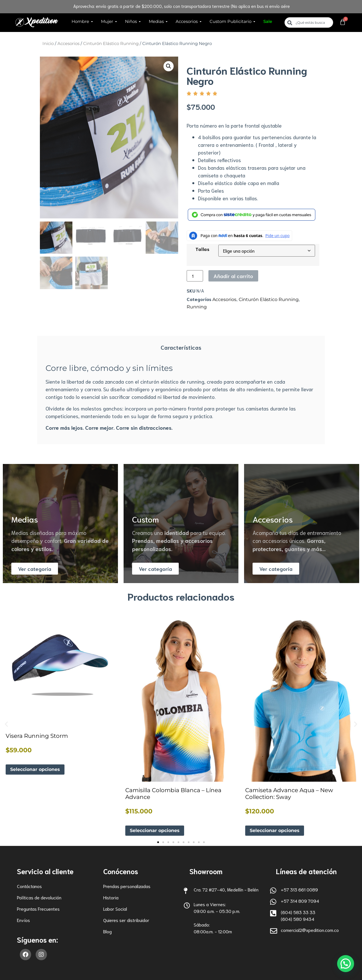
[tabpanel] (181, 398)
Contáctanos (29, 886)
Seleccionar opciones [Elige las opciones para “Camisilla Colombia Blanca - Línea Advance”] (155, 830)
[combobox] (309, 22)
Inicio (48, 44)
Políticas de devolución (39, 897)
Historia (111, 897)
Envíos (23, 920)
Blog (107, 931)
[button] (169, 66)
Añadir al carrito (233, 276)
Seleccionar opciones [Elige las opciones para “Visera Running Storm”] (35, 769)
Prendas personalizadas (127, 886)
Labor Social (115, 909)
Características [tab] (181, 347)
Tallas (202, 249)
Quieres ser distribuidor (126, 920)
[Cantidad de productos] (195, 276)
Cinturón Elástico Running (111, 44)
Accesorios (68, 44)
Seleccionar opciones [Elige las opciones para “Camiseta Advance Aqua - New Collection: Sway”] (275, 830)
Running (197, 307)
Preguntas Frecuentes (38, 909)
